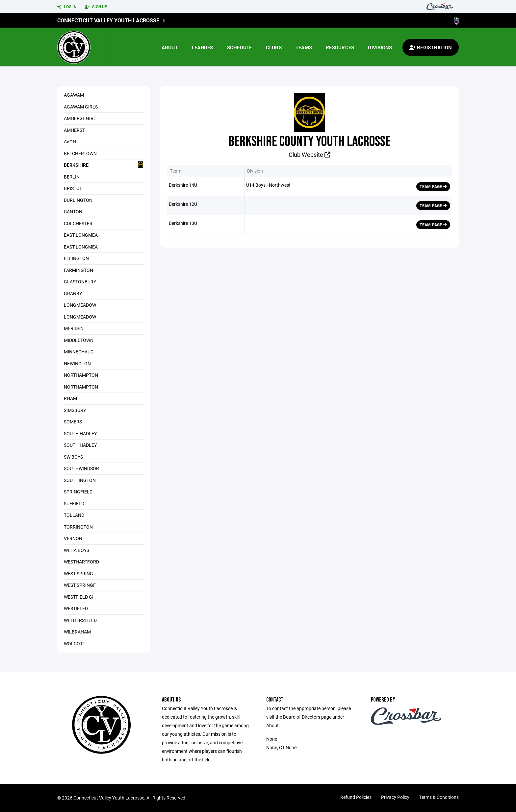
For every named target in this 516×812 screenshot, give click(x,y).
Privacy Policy (395, 797)
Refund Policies (356, 797)
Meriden (74, 328)
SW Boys (73, 457)
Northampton (81, 375)
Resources (340, 47)
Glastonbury (80, 282)
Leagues (203, 47)
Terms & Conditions (439, 797)
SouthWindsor (81, 468)
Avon (70, 142)
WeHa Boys (77, 550)
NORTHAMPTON (81, 387)
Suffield (74, 503)
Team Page (433, 186)
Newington (77, 363)
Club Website (310, 155)
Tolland (74, 515)
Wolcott (75, 644)
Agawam (74, 95)
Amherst (74, 130)
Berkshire (104, 165)
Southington (80, 480)
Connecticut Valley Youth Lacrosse (108, 20)
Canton (73, 212)
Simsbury (75, 410)
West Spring (78, 573)
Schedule (240, 47)
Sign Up (96, 7)
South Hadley (80, 445)
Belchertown (80, 153)
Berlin (72, 177)
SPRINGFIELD (78, 492)
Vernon (73, 538)
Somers (73, 422)
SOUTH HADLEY (80, 433)
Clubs (274, 47)
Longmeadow (80, 305)
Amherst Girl (80, 118)
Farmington (78, 270)
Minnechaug (79, 352)
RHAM (70, 398)
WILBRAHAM (77, 632)
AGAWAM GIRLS (81, 107)
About (170, 47)
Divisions (380, 47)
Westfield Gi (79, 597)
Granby (73, 293)
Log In (67, 7)
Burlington (78, 200)
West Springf (80, 585)
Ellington (76, 258)
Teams (304, 47)
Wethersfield (80, 620)
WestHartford (81, 562)
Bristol (73, 188)
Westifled (76, 608)
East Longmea (81, 235)
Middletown (79, 340)
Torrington (78, 527)
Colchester (78, 223)
